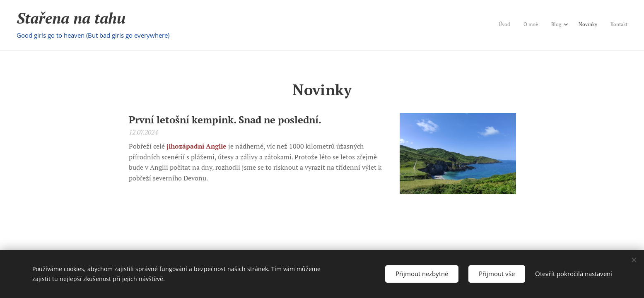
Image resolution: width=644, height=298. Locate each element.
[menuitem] (573, 25)
